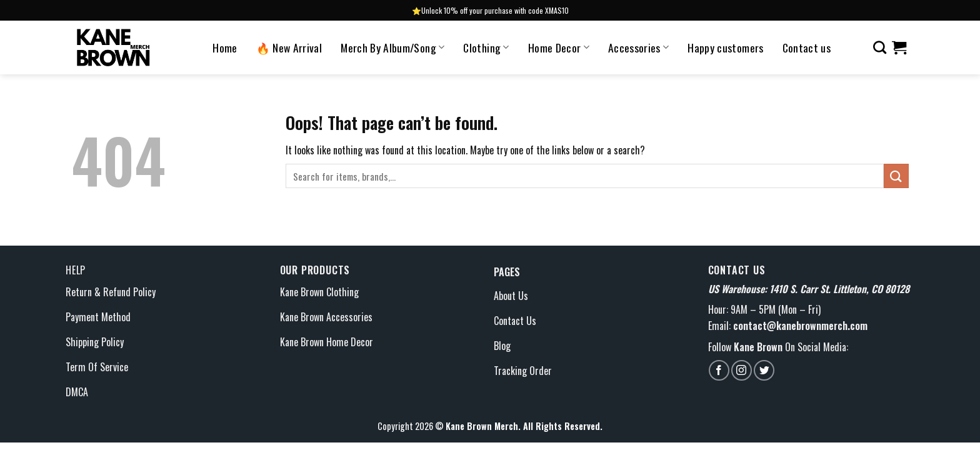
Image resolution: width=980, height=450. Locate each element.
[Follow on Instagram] (742, 370)
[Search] (880, 47)
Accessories (638, 47)
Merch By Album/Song (392, 47)
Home (225, 47)
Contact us (807, 47)
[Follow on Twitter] (764, 370)
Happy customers (725, 47)
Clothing (486, 47)
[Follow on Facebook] (719, 370)
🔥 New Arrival (289, 47)
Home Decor (559, 47)
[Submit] (896, 176)
